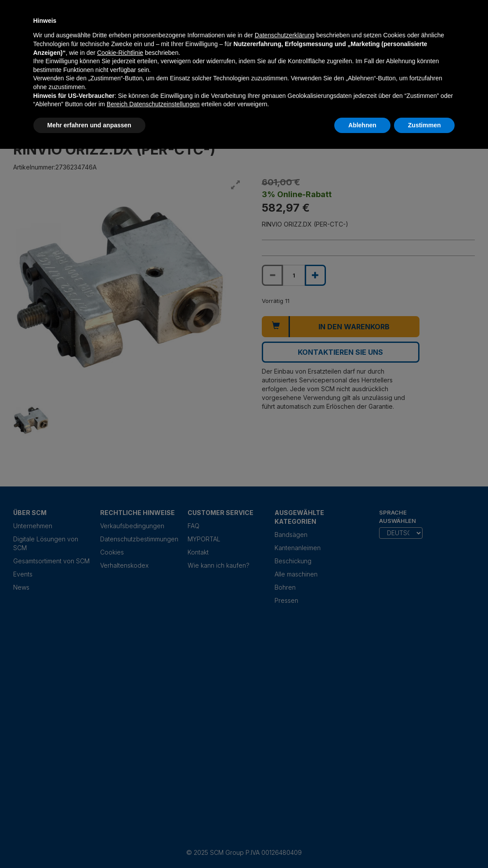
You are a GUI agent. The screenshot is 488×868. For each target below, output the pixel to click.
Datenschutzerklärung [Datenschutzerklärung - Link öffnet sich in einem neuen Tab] (285, 35)
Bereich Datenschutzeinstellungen (153, 104)
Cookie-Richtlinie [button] (120, 53)
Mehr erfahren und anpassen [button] (89, 125)
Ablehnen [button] (362, 125)
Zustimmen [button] (425, 125)
